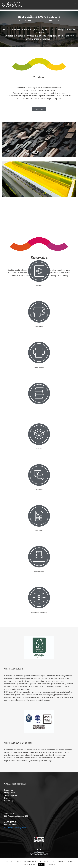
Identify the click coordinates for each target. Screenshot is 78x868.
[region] (39, 29)
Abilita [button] (41, 865)
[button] (3, 29)
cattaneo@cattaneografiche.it (16, 827)
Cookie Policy (50, 864)
